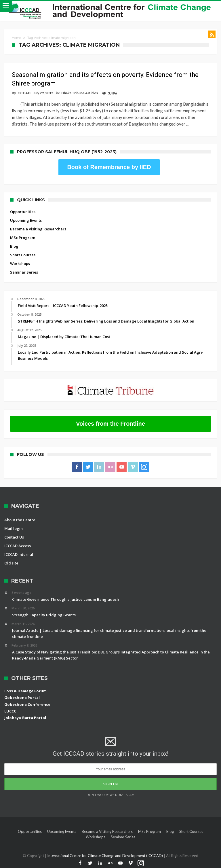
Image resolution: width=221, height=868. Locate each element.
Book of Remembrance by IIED (109, 167)
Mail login (14, 528)
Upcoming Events (26, 220)
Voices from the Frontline (110, 424)
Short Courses (23, 255)
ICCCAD (23, 93)
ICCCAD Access (18, 546)
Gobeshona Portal (22, 698)
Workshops (20, 264)
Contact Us (14, 537)
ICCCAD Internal (19, 554)
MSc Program (23, 238)
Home (16, 38)
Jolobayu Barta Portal (25, 718)
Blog (14, 246)
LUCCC (10, 711)
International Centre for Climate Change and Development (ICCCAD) (105, 856)
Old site (11, 563)
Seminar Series (24, 272)
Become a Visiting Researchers (38, 229)
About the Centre (20, 520)
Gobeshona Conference (27, 704)
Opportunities (23, 212)
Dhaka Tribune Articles (80, 93)
